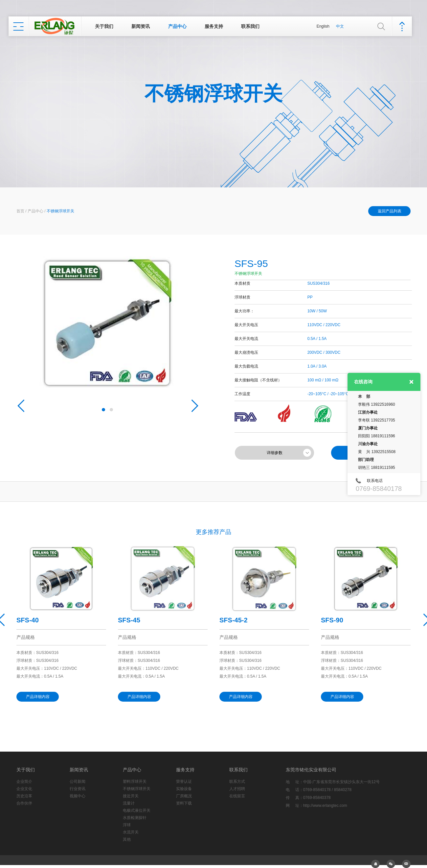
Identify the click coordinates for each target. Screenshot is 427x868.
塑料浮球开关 (135, 782)
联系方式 (237, 782)
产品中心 (177, 26)
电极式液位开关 (137, 810)
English (323, 26)
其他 (127, 839)
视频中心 (78, 796)
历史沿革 (24, 796)
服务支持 (214, 26)
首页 (20, 211)
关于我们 (104, 26)
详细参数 (275, 453)
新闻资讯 (141, 26)
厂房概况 (184, 796)
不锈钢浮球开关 (60, 211)
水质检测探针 (135, 818)
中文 (340, 26)
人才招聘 (237, 789)
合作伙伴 (24, 803)
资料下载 (184, 803)
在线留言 (237, 796)
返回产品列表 (390, 211)
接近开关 (131, 796)
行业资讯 (78, 789)
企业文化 (24, 789)
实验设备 (184, 789)
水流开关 (131, 832)
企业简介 (24, 782)
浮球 (127, 825)
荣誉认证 (184, 782)
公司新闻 (78, 782)
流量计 (129, 803)
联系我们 (250, 26)
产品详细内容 (38, 697)
